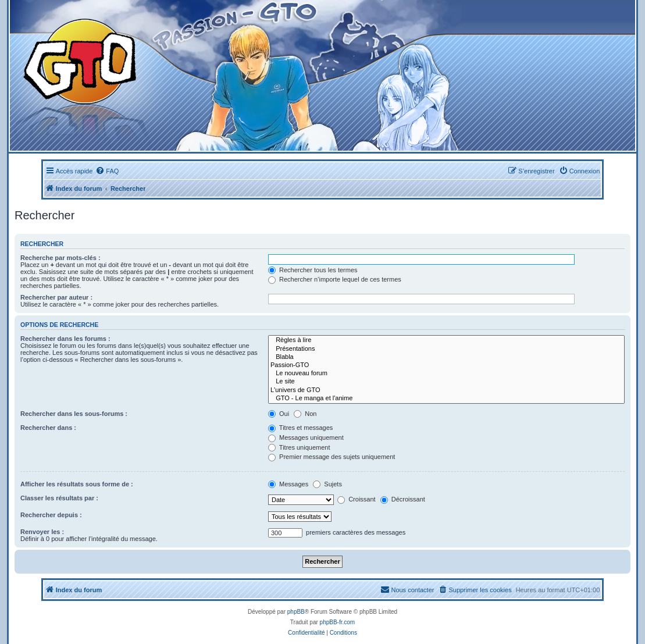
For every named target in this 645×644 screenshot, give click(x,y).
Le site (446, 382)
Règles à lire (446, 340)
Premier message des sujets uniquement (332, 457)
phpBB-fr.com (338, 622)
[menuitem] (107, 171)
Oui (279, 414)
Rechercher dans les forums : (65, 339)
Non (305, 414)
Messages (288, 484)
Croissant (357, 499)
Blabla (446, 357)
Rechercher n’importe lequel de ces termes (335, 279)
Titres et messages (300, 428)
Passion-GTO (446, 365)
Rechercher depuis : (51, 515)
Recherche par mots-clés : (60, 258)
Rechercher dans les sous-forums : (74, 414)
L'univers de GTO (446, 390)
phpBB (296, 612)
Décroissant (403, 499)
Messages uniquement (306, 437)
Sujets (327, 484)
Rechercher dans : (48, 428)
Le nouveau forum (446, 373)
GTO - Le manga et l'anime (446, 399)
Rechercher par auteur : (56, 297)
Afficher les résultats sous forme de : (77, 484)
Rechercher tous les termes (313, 270)
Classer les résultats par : (59, 498)
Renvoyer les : (42, 532)
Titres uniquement (299, 447)
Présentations (446, 349)
